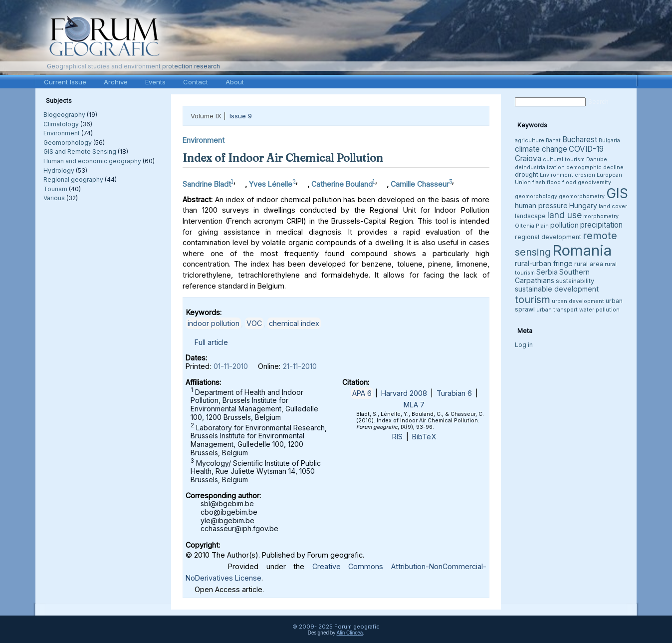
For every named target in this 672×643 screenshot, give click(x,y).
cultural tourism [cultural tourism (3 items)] (564, 160)
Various (54, 198)
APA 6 (362, 393)
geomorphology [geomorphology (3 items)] (536, 196)
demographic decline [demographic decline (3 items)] (595, 167)
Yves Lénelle (271, 184)
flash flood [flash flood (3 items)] (547, 182)
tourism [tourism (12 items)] (533, 299)
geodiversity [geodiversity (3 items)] (594, 182)
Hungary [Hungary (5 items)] (583, 205)
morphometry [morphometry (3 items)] (601, 216)
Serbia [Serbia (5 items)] (547, 272)
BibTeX (424, 437)
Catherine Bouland (342, 184)
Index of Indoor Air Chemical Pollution (283, 158)
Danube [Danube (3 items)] (597, 160)
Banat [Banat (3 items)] (553, 141)
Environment (62, 133)
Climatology (61, 124)
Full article (211, 342)
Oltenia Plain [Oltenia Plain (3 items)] (532, 226)
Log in (524, 345)
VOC (254, 323)
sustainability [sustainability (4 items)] (575, 281)
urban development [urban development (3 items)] (578, 301)
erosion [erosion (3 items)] (585, 175)
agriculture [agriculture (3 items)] (530, 141)
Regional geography (73, 179)
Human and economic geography (92, 161)
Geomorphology (68, 143)
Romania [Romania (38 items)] (582, 250)
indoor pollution (214, 323)
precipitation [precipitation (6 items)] (601, 225)
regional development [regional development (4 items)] (548, 237)
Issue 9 (241, 116)
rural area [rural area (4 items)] (589, 264)
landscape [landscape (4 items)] (530, 216)
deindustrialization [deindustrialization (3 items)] (540, 167)
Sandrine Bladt (207, 184)
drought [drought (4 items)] (527, 174)
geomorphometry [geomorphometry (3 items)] (582, 196)
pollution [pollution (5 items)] (564, 225)
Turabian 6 (454, 393)
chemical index (294, 323)
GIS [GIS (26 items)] (617, 193)
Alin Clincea (350, 633)
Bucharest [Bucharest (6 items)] (580, 140)
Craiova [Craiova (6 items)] (528, 159)
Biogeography (64, 115)
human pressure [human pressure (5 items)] (541, 205)
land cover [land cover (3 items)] (613, 206)
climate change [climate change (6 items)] (541, 149)
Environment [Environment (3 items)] (557, 175)
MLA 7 (414, 405)
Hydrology (59, 170)
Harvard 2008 (404, 393)
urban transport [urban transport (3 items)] (557, 310)
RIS (397, 437)
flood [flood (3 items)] (569, 182)
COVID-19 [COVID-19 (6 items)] (586, 149)
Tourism (55, 189)
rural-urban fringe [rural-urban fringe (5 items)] (544, 263)
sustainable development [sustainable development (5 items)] (557, 289)
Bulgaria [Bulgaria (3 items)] (609, 141)
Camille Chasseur (420, 184)
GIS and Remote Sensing (80, 152)
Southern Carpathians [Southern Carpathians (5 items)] (552, 276)
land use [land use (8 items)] (564, 215)
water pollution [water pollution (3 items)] (599, 310)
